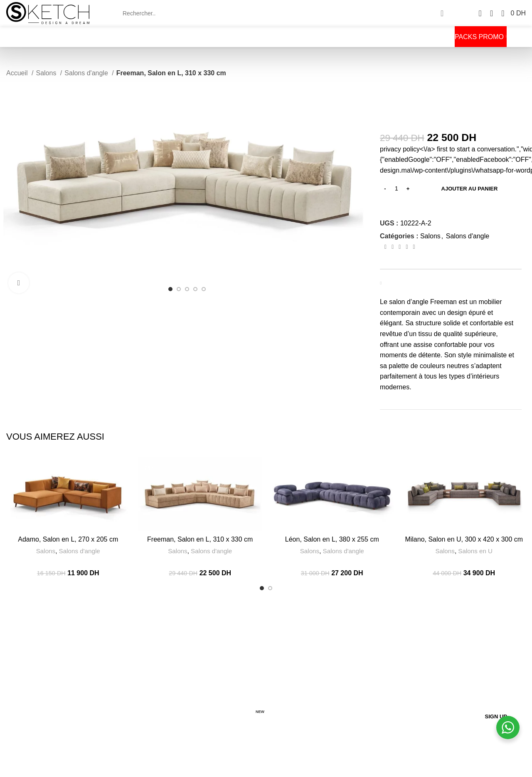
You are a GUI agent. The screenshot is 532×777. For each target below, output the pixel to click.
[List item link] (93, 703)
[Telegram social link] (414, 247)
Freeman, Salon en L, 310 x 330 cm (200, 539)
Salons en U (475, 551)
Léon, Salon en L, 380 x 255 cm (332, 539)
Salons (47, 73)
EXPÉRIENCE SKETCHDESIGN (226, 664)
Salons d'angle (87, 73)
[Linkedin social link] (407, 247)
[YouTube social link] (38, 725)
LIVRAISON (199, 692)
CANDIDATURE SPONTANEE (225, 719)
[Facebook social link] (385, 247)
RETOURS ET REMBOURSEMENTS (232, 706)
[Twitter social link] (393, 247)
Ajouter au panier (470, 189)
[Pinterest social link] (400, 247)
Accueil (18, 73)
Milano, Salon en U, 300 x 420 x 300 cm (464, 539)
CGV (190, 678)
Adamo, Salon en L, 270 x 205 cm (68, 539)
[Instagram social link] (30, 725)
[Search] (284, 13)
